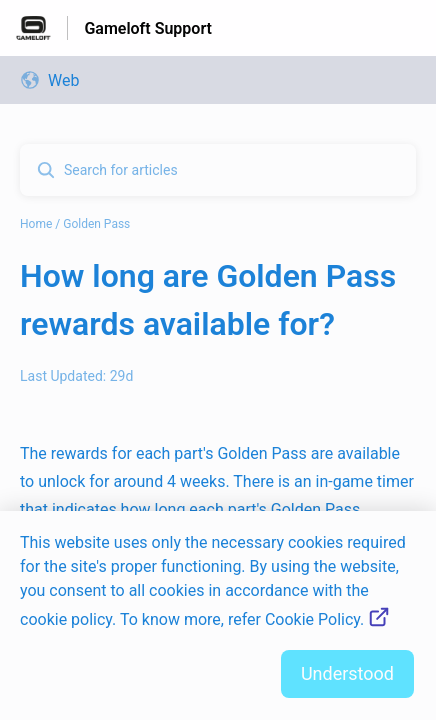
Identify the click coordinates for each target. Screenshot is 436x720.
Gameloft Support (148, 28)
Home (36, 224)
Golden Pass (96, 224)
